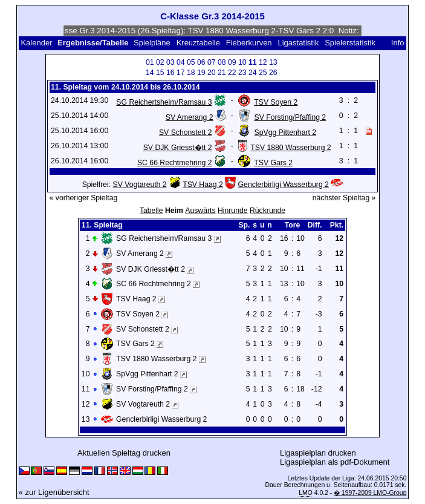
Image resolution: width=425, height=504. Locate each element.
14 (150, 73)
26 (273, 73)
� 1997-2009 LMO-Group (370, 493)
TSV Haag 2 (203, 185)
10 (242, 62)
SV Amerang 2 (190, 117)
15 (160, 73)
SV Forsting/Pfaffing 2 (290, 117)
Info (398, 43)
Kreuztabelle (198, 43)
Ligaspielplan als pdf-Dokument (335, 462)
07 (212, 62)
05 (191, 62)
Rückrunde (268, 211)
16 (170, 73)
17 (181, 73)
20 (212, 73)
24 (253, 73)
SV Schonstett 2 (186, 133)
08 (222, 62)
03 (170, 62)
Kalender (36, 43)
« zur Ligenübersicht (54, 492)
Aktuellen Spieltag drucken (124, 453)
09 (232, 62)
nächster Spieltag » (344, 198)
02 (160, 62)
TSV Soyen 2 (276, 102)
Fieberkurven (249, 43)
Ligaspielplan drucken (318, 453)
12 (263, 62)
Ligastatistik (298, 43)
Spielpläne (152, 43)
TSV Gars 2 (273, 163)
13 (273, 62)
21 (222, 73)
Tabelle (151, 211)
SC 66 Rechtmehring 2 (175, 163)
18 (191, 73)
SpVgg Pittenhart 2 (286, 133)
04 (181, 62)
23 (242, 73)
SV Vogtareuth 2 (140, 185)
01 (150, 62)
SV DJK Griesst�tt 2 (178, 148)
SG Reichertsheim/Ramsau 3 (164, 102)
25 (263, 73)
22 (232, 73)
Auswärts (200, 211)
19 (201, 73)
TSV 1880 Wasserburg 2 (290, 148)
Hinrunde (233, 211)
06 (201, 62)
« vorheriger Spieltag (84, 198)
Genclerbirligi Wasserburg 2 (284, 185)
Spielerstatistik (351, 43)
